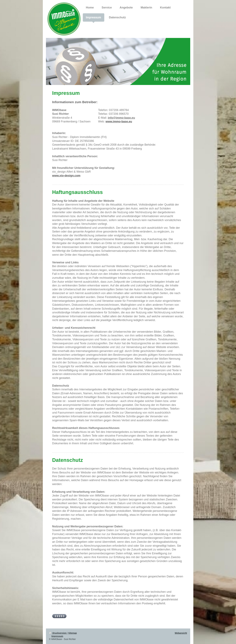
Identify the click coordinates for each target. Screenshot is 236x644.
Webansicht (181, 633)
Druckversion (58, 633)
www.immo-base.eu (119, 121)
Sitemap (72, 633)
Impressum (57, 636)
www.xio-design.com (66, 176)
